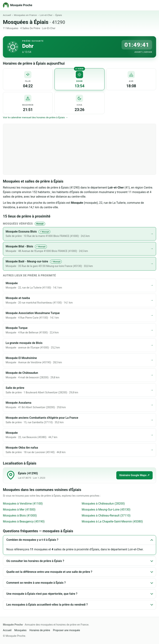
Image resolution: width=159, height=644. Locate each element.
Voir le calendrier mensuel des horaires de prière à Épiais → (35, 117)
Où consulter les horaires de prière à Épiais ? (35, 561)
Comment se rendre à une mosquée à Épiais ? (36, 583)
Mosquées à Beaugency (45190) (24, 521)
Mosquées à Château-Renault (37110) (106, 516)
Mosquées (20, 630)
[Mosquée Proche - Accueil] (18, 5)
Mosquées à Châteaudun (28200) (103, 504)
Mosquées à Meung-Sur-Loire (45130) (106, 510)
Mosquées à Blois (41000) (20, 516)
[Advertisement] (79, 149)
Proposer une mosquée (67, 630)
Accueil (7, 15)
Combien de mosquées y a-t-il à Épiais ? (32, 540)
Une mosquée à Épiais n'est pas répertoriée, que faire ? (42, 594)
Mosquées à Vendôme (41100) (23, 504)
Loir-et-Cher (46, 15)
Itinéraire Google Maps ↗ (134, 475)
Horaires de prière (40, 630)
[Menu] (152, 5)
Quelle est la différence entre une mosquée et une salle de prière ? (49, 572)
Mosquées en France (25, 15)
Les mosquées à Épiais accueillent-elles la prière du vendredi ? (47, 605)
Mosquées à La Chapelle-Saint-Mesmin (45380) (112, 521)
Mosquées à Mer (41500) (19, 510)
